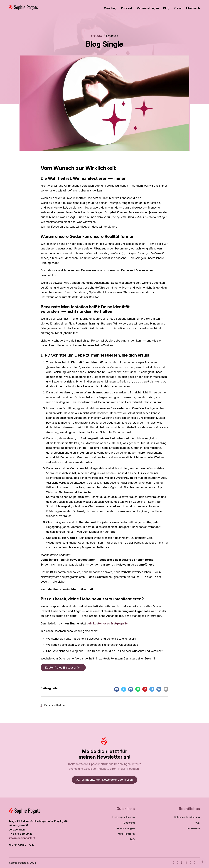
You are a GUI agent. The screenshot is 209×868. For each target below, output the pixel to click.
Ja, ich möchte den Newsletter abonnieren (104, 780)
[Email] (166, 689)
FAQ (132, 839)
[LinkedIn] (131, 689)
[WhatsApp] (138, 689)
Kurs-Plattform (126, 834)
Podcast (127, 8)
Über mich (193, 8)
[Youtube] (182, 863)
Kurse (178, 8)
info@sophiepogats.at (22, 838)
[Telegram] (152, 689)
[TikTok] (186, 863)
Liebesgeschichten (124, 817)
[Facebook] (117, 689)
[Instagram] (178, 863)
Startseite (97, 36)
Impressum (193, 828)
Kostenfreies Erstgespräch (63, 668)
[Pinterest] (145, 689)
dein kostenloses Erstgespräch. (108, 623)
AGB (197, 823)
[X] (124, 689)
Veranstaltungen (148, 8)
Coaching (110, 8)
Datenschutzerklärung (187, 817)
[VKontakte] (159, 689)
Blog (166, 8)
